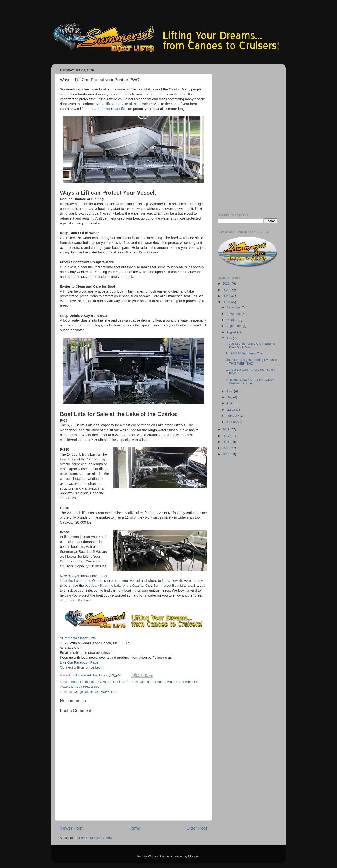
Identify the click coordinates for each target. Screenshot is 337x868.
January (232, 422)
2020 (227, 296)
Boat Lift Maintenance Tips (244, 353)
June (230, 391)
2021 (227, 290)
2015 (227, 448)
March (231, 410)
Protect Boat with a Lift (183, 682)
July (230, 338)
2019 (227, 302)
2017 (227, 436)
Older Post (197, 828)
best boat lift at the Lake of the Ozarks (114, 586)
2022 (227, 284)
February (233, 416)
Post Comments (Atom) (95, 838)
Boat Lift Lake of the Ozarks (90, 682)
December (234, 307)
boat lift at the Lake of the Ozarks (124, 104)
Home (134, 828)
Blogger (194, 856)
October (232, 320)
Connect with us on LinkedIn (82, 667)
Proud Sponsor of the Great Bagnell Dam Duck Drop (251, 345)
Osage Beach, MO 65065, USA (96, 692)
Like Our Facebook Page (79, 662)
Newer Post (71, 828)
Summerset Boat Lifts (109, 109)
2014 (227, 454)
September (234, 326)
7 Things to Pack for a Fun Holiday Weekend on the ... (250, 382)
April (230, 403)
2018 (227, 429)
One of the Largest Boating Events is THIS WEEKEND (251, 362)
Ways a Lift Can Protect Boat (80, 687)
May (230, 397)
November (234, 314)
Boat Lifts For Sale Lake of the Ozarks (138, 682)
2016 (227, 442)
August (232, 332)
